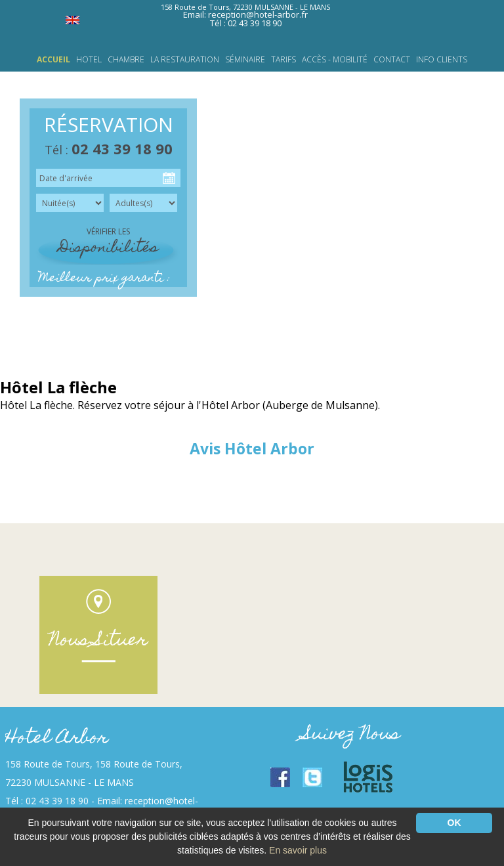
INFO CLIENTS (442, 60)
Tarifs (283, 60)
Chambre (126, 60)
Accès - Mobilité (335, 60)
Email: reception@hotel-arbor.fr (245, 14)
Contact (392, 60)
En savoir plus (298, 850)
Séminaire (245, 60)
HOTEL (89, 60)
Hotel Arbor (57, 739)
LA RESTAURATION (185, 60)
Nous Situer (98, 641)
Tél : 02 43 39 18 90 (246, 23)
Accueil (53, 60)
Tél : (109, 150)
